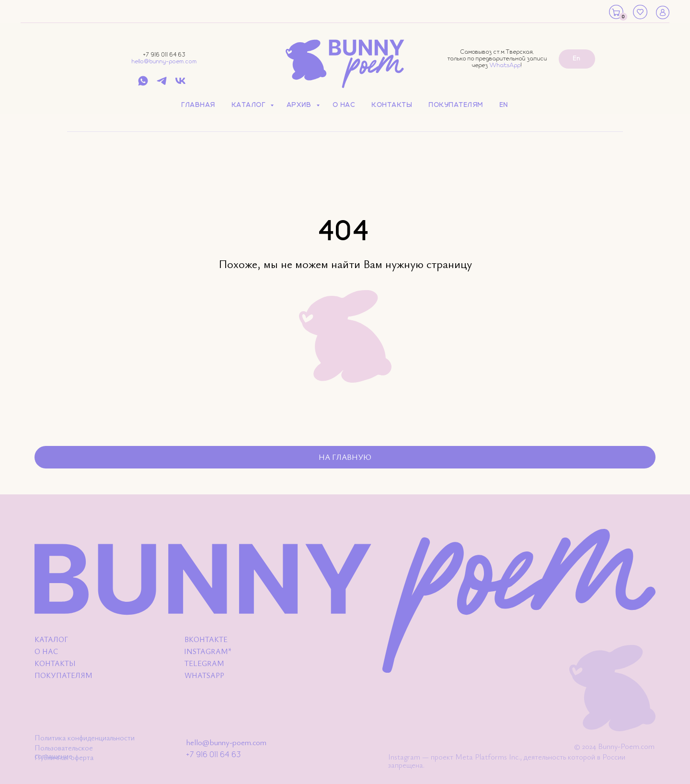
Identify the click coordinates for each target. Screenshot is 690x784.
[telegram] (162, 84)
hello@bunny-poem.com (164, 62)
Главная (199, 105)
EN (504, 105)
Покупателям (456, 105)
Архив (300, 105)
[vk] (180, 84)
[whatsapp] (143, 84)
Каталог (250, 105)
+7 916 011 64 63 (164, 55)
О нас (345, 105)
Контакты (392, 105)
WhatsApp (505, 65)
